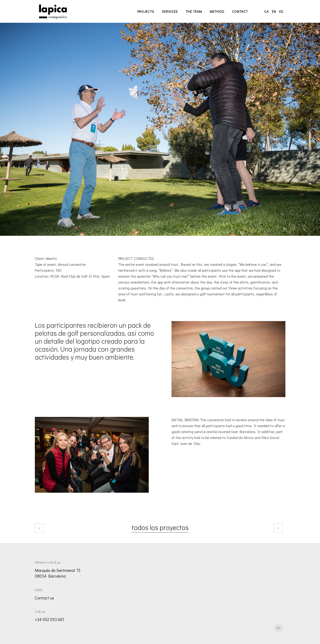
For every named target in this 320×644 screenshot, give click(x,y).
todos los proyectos (160, 528)
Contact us (44, 598)
